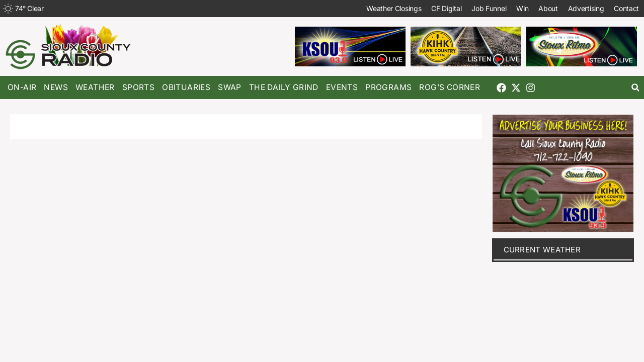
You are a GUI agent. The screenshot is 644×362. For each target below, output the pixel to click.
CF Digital (446, 8)
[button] (635, 88)
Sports (138, 87)
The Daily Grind (284, 87)
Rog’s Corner (450, 87)
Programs (388, 87)
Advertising (586, 8)
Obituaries (186, 87)
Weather (95, 87)
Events (342, 87)
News (56, 87)
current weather (542, 250)
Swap (230, 87)
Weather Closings (394, 8)
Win (522, 8)
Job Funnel (489, 8)
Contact (626, 8)
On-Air (22, 87)
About (548, 8)
